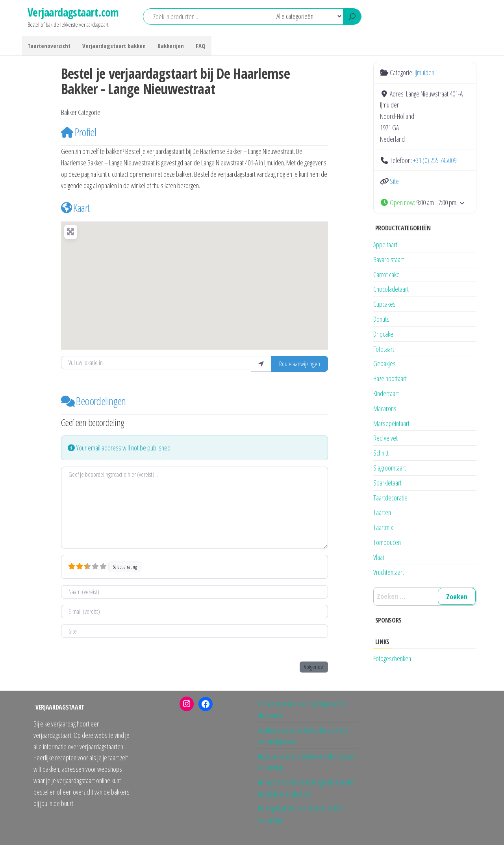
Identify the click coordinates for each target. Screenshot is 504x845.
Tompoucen (387, 542)
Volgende (314, 667)
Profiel (79, 132)
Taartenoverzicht (49, 46)
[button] (195, 281)
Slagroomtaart (390, 468)
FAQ (201, 46)
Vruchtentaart (389, 572)
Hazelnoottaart (390, 378)
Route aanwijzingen (300, 364)
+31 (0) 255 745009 (435, 160)
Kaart (75, 208)
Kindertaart (386, 393)
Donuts (381, 319)
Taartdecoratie (390, 498)
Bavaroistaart (389, 259)
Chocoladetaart (391, 289)
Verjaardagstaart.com (73, 12)
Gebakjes (384, 363)
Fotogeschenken (392, 658)
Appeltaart (385, 245)
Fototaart (384, 349)
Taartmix (383, 527)
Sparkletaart (387, 483)
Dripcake (383, 334)
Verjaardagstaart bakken (114, 46)
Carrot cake (386, 274)
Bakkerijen (171, 46)
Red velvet (385, 438)
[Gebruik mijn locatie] (261, 364)
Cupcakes (384, 304)
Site (394, 181)
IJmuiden (116, 113)
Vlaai (379, 557)
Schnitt (381, 453)
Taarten (382, 512)
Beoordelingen (94, 401)
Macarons (385, 408)
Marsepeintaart (391, 423)
